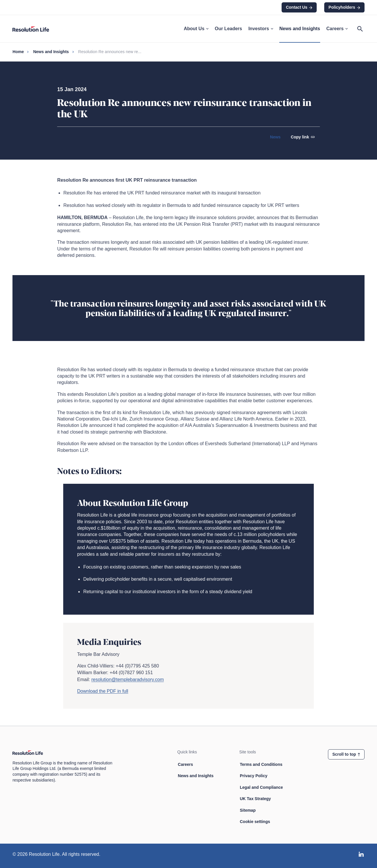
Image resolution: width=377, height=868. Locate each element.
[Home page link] (34, 29)
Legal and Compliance (261, 787)
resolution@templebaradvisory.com (128, 680)
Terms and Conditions (261, 764)
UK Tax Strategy (255, 799)
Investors (261, 29)
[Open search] (360, 29)
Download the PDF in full (103, 691)
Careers (337, 29)
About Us (196, 29)
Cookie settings (255, 822)
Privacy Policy (254, 776)
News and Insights (300, 29)
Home (18, 52)
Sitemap (248, 810)
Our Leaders (228, 29)
